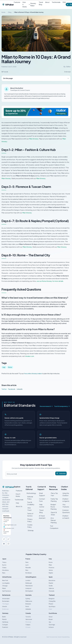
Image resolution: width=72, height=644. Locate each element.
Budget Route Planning (53, 507)
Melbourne (29, 601)
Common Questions (65, 511)
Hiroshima (5, 570)
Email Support (41, 494)
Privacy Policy (29, 520)
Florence (51, 568)
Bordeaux (29, 573)
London (28, 580)
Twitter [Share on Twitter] (4, 389)
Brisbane (28, 604)
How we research (46, 406)
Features (17, 2)
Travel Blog (41, 3)
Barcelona (52, 580)
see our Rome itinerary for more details (50, 281)
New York (5, 580)
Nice (27, 570)
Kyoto (4, 565)
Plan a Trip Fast (53, 494)
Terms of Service (30, 515)
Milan (50, 565)
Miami (4, 588)
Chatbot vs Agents (65, 500)
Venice (51, 570)
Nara (4, 573)
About (47, 2)
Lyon (27, 565)
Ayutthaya (52, 606)
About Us (18, 506)
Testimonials (56, 2)
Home (3, 12)
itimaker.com (30, 356)
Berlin (4, 617)
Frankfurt (5, 627)
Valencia (51, 588)
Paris (27, 562)
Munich (4, 619)
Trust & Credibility (30, 503)
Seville (51, 586)
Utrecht (5, 606)
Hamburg (5, 622)
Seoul (51, 617)
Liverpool (28, 588)
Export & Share (53, 514)
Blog (10, 12)
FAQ (64, 2)
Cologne (5, 625)
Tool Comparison (54, 527)
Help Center (41, 506)
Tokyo (4, 562)
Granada (51, 591)
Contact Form (41, 500)
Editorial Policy (29, 498)
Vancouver (29, 619)
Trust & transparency (62, 406)
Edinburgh (29, 583)
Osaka (4, 568)
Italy (4, 367)
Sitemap (30, 530)
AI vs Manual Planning (53, 520)
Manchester (29, 586)
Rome (10, 367)
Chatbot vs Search (65, 517)
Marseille (28, 568)
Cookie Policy (29, 526)
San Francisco (7, 591)
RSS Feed (29, 509)
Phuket (51, 604)
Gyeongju (52, 625)
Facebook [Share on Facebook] (12, 389)
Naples (51, 573)
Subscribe (61, 473)
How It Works (25, 4)
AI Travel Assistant (41, 517)
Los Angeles (6, 583)
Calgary (28, 625)
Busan (51, 619)
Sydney (28, 599)
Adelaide (28, 609)
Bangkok (52, 599)
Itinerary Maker (32, 4)
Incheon (51, 627)
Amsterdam (6, 599)
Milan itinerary (34, 139)
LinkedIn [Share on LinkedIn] (20, 389)
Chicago (5, 586)
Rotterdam (6, 601)
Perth (27, 606)
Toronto (28, 617)
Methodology (31, 493)
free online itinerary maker (33, 373)
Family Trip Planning (54, 500)
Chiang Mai (52, 601)
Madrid (51, 583)
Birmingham (29, 591)
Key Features (65, 506)
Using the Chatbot (65, 494)
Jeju (50, 622)
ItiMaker (8, 5)
